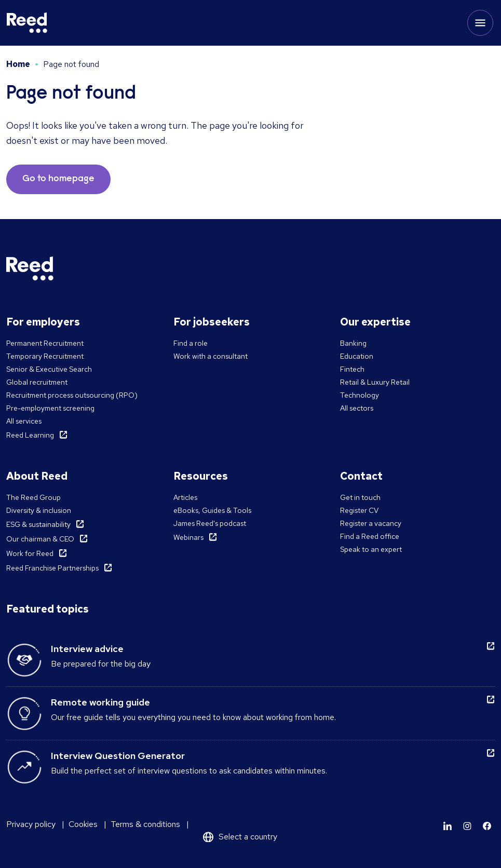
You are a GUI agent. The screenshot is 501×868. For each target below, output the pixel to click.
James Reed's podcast (210, 523)
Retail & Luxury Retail (375, 382)
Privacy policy (31, 824)
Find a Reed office (370, 536)
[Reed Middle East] (27, 23)
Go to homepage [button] (58, 179)
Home (18, 64)
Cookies (83, 824)
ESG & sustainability (38, 524)
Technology (360, 395)
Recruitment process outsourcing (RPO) (72, 395)
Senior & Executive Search (49, 369)
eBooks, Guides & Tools (212, 510)
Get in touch (360, 497)
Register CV (359, 510)
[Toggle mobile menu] (480, 23)
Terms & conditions (145, 824)
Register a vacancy (371, 523)
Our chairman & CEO (40, 539)
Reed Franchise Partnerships (52, 568)
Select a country (248, 837)
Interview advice (87, 649)
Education (357, 356)
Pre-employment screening (50, 408)
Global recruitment (37, 382)
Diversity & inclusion (39, 510)
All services (24, 421)
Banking (353, 343)
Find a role (191, 343)
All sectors (357, 408)
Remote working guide (100, 702)
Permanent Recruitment (45, 343)
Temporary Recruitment (45, 356)
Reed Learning (30, 435)
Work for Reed (30, 553)
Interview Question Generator (118, 756)
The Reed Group (33, 497)
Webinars (188, 537)
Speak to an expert (371, 549)
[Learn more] (448, 826)
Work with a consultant (211, 356)
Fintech (352, 369)
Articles (185, 497)
